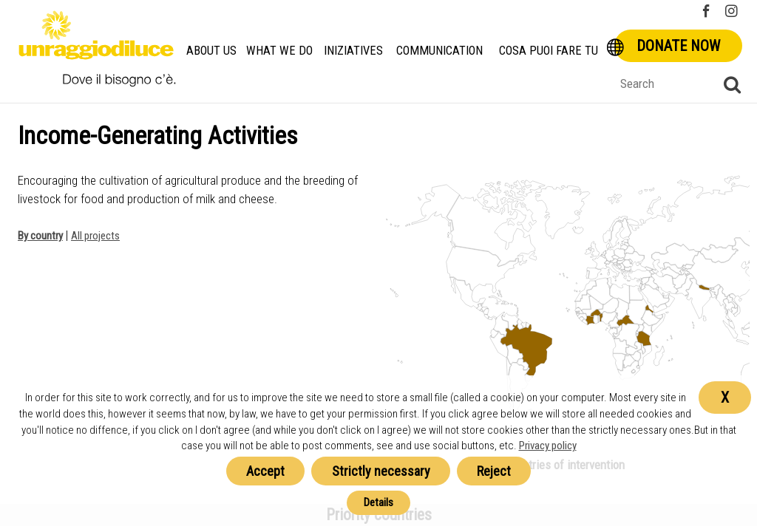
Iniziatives (353, 51)
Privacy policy (548, 446)
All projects (95, 236)
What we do (279, 51)
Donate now (678, 46)
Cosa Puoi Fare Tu (549, 51)
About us (211, 51)
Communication (439, 51)
